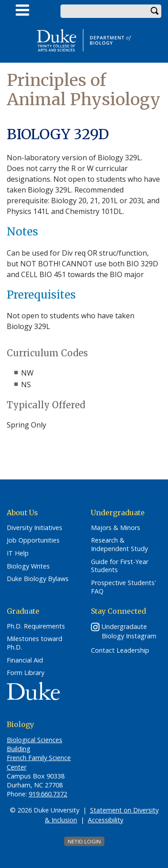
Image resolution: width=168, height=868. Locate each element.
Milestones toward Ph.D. (34, 643)
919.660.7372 (48, 794)
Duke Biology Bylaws (38, 579)
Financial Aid (25, 660)
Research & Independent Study (119, 545)
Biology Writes (28, 566)
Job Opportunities (33, 540)
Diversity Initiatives (34, 528)
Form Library (26, 673)
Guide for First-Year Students (120, 566)
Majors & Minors (116, 528)
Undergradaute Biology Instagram (129, 631)
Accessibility (106, 820)
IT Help (18, 553)
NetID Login (84, 841)
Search (155, 11)
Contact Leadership (120, 650)
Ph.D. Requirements (36, 626)
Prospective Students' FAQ (123, 587)
